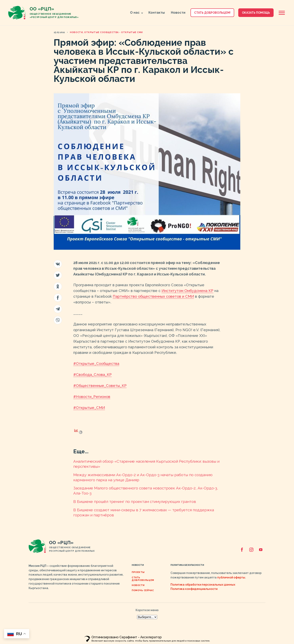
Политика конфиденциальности (194, 589)
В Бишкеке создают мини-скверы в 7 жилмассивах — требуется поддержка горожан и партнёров (144, 512)
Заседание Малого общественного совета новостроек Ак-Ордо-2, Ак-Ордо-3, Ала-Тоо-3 (146, 491)
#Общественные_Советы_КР (100, 386)
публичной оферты (231, 577)
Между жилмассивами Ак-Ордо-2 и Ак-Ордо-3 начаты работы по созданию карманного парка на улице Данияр (143, 477)
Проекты (138, 572)
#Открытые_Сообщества (96, 364)
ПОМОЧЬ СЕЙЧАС (143, 590)
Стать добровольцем (143, 579)
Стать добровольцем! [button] (212, 13)
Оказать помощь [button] (256, 13)
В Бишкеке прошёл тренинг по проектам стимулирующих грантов (135, 501)
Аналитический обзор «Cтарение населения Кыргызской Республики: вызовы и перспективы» (146, 464)
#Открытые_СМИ (89, 408)
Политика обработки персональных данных (203, 585)
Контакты (157, 13)
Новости (178, 13)
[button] (142, 13)
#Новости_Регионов (92, 397)
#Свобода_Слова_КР (92, 375)
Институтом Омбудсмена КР (187, 291)
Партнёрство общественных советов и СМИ (153, 296)
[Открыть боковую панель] (282, 13)
